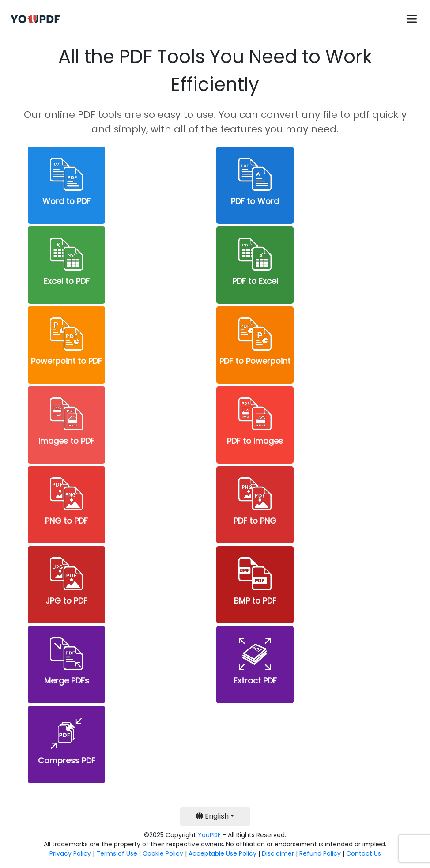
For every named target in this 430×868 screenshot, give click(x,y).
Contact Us (364, 853)
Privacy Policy (70, 853)
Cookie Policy (163, 853)
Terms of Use (117, 853)
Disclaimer (278, 853)
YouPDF (209, 835)
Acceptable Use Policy (223, 853)
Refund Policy (320, 853)
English (212, 816)
